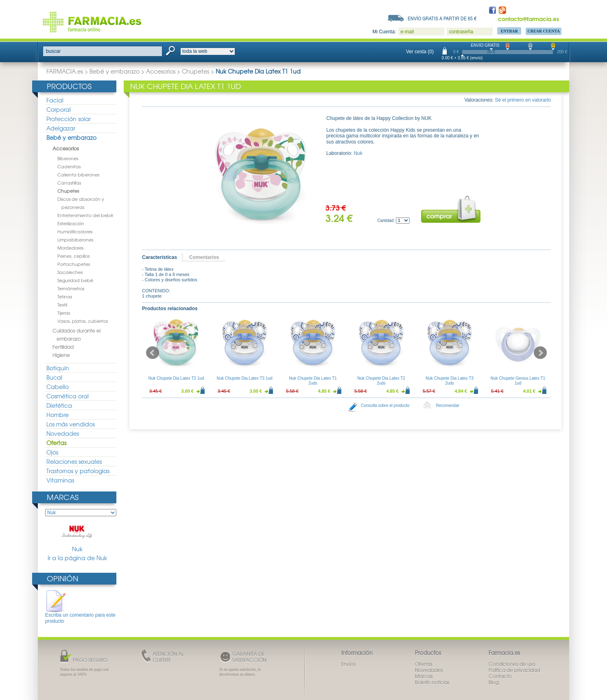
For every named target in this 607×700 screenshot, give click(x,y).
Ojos (52, 452)
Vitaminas (60, 480)
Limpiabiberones (75, 239)
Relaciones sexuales (74, 461)
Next (540, 353)
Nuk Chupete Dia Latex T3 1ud (244, 378)
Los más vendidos (71, 424)
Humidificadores (75, 231)
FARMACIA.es (65, 71)
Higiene (61, 355)
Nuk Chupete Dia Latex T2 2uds (381, 381)
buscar (53, 51)
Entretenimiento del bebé (85, 215)
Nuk (77, 537)
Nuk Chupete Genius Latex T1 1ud (518, 381)
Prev (153, 353)
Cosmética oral (68, 396)
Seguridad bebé (75, 280)
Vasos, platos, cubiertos (83, 321)
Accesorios (161, 71)
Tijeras (64, 313)
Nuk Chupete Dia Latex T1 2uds (313, 381)
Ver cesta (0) (420, 52)
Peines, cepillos (73, 256)
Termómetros (71, 288)
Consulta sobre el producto (385, 405)
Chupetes (195, 71)
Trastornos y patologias (78, 471)
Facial (55, 100)
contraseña (461, 32)
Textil (62, 304)
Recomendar (448, 405)
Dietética (59, 405)
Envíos (348, 664)
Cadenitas (69, 166)
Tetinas (65, 296)
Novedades (63, 433)
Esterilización (71, 223)
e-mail (407, 32)
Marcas (63, 497)
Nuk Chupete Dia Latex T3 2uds (450, 381)
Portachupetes (74, 264)
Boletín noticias (432, 682)
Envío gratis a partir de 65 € (442, 18)
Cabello (58, 387)
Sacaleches (70, 272)
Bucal (54, 377)
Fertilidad (63, 347)
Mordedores (70, 248)
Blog (494, 682)
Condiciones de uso (512, 664)
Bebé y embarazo (115, 71)
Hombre (58, 415)
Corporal (59, 109)
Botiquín (58, 368)
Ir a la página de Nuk (77, 558)
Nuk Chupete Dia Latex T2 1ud (176, 378)
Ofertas (56, 443)
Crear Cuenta (544, 31)
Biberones (68, 158)
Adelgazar (61, 128)
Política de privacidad (514, 670)
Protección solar (69, 119)
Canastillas (69, 183)
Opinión (62, 578)
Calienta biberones (78, 174)
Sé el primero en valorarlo (523, 100)
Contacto (500, 676)
